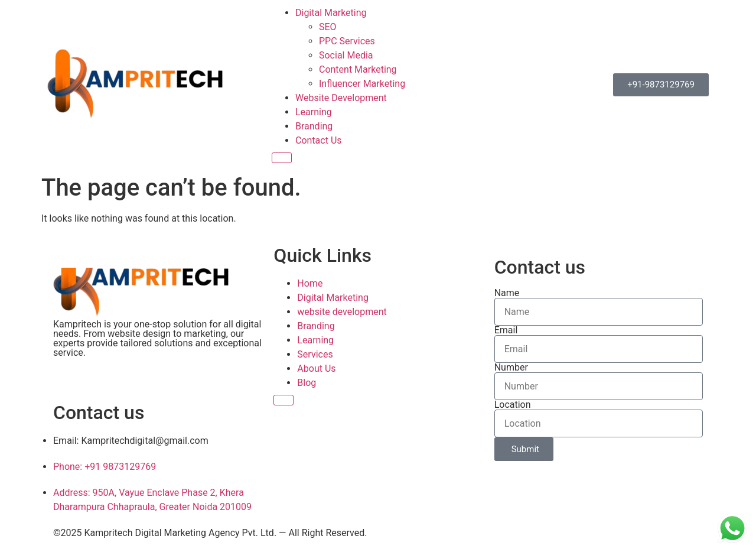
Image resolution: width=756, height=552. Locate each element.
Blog (307, 383)
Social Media (346, 55)
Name (507, 293)
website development (342, 312)
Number (511, 368)
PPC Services (347, 41)
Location (513, 405)
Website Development (341, 98)
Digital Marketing (331, 13)
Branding (314, 126)
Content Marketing (358, 69)
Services (315, 354)
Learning (314, 112)
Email (506, 330)
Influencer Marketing (362, 84)
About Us (316, 368)
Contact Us (319, 140)
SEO (328, 27)
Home (310, 283)
